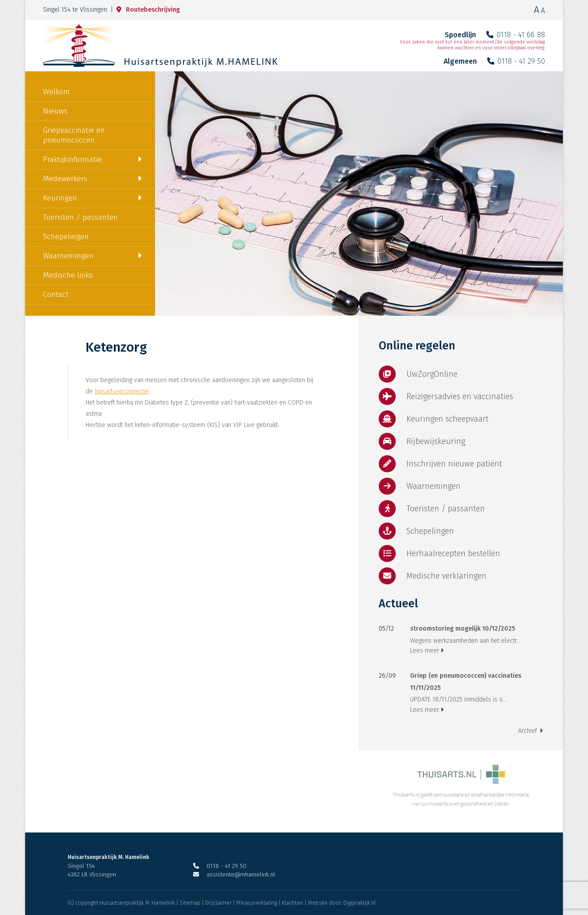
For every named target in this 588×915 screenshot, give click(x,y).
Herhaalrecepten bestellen (439, 553)
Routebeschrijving (148, 10)
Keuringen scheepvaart (434, 419)
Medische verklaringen (433, 576)
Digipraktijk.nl (359, 903)
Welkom (56, 92)
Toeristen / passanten (80, 217)
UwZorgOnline (418, 374)
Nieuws (55, 111)
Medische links (68, 275)
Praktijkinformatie (72, 159)
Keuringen (60, 198)
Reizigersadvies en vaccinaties (446, 396)
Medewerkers (65, 179)
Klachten (292, 903)
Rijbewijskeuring (422, 441)
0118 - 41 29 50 (516, 61)
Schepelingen (66, 237)
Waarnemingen (68, 256)
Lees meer (427, 651)
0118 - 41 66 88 (516, 35)
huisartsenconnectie (122, 391)
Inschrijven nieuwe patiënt (440, 464)
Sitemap (190, 903)
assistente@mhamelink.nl (234, 874)
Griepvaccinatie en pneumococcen (74, 135)
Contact (56, 294)
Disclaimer (218, 903)
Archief (530, 731)
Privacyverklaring (257, 903)
